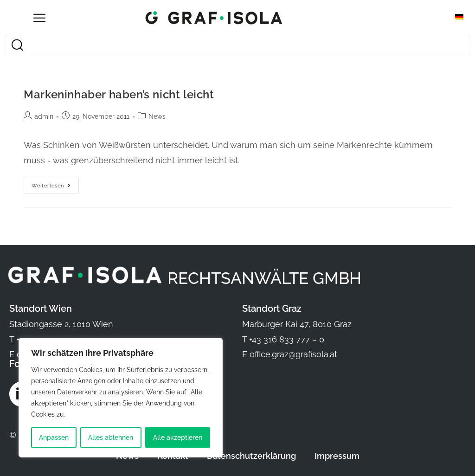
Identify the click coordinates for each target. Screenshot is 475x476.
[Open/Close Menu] (39, 18)
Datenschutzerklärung (251, 456)
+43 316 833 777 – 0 (287, 339)
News (157, 116)
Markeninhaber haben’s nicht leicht (119, 94)
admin (44, 116)
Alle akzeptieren (178, 437)
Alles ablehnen (111, 437)
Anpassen (54, 437)
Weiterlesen (55, 183)
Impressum (337, 456)
